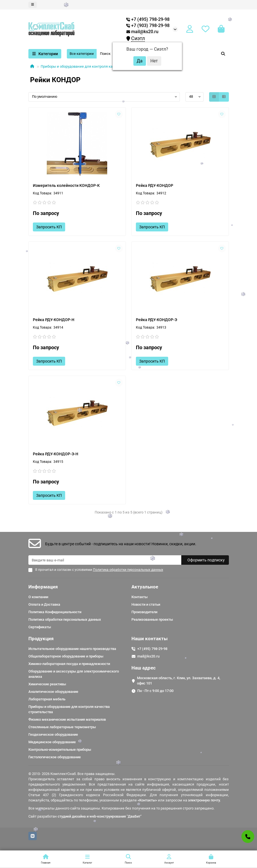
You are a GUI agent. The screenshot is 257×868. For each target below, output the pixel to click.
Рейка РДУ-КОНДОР (155, 185)
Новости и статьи (146, 604)
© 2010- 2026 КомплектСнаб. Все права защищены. (72, 774)
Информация (43, 587)
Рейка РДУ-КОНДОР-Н (54, 320)
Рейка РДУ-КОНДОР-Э (156, 320)
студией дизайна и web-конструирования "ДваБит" (100, 816)
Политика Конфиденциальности (55, 612)
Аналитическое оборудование (53, 692)
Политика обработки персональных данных (65, 619)
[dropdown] (33, 5)
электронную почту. (204, 800)
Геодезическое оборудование (53, 734)
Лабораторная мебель (47, 699)
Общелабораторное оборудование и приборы (66, 656)
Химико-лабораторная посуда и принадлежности (69, 664)
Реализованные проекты (152, 619)
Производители (144, 612)
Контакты (139, 597)
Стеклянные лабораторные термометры (62, 727)
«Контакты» (147, 800)
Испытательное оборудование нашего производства (72, 649)
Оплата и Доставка (44, 604)
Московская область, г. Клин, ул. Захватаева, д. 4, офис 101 (179, 681)
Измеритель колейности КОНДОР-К (66, 185)
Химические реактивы (47, 684)
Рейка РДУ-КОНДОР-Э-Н (56, 454)
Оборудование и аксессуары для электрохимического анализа (74, 674)
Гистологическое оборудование (55, 757)
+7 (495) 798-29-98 (152, 649)
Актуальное (145, 587)
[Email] (105, 560)
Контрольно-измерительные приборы (60, 750)
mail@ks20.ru (142, 32)
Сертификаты (40, 627)
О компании (38, 597)
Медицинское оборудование (52, 742)
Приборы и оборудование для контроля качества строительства (95, 66)
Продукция (41, 639)
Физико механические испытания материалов (67, 719)
